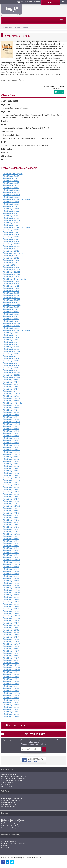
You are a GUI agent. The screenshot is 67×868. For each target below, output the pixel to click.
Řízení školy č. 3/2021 (11, 288)
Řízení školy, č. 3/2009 (11, 609)
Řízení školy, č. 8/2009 (11, 597)
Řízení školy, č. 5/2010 (11, 576)
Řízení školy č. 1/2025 (11, 188)
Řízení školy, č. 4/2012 (11, 522)
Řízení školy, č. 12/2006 (12, 665)
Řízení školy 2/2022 (10, 265)
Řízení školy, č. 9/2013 (11, 485)
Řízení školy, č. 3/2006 (11, 686)
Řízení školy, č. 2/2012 (11, 527)
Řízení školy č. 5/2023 (11, 232)
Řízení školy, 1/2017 (10, 391)
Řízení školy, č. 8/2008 (11, 625)
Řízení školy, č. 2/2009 (11, 611)
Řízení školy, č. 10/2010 (12, 564)
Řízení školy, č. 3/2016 (11, 415)
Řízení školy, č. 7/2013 (11, 490)
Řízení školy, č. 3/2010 (11, 581)
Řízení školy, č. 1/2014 (11, 476)
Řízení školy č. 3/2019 (11, 340)
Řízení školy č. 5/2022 (11, 258)
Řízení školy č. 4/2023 (11, 235)
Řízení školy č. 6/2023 (11, 230)
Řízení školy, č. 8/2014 (11, 459)
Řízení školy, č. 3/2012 (11, 525)
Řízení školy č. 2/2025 (11, 712)
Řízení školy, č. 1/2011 (11, 557)
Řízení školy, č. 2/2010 (11, 583)
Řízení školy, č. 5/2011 (11, 548)
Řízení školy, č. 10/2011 (12, 536)
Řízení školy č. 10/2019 (12, 326)
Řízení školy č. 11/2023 (12, 221)
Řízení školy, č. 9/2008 (11, 623)
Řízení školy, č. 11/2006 (12, 667)
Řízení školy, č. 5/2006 (11, 681)
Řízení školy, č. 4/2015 (11, 440)
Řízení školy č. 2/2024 (11, 211)
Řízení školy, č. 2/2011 (11, 555)
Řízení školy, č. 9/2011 (11, 539)
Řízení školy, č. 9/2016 (11, 401)
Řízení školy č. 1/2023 (11, 242)
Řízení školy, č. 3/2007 (11, 663)
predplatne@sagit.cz (19, 822)
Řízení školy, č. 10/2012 (12, 508)
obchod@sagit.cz (20, 820)
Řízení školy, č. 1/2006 (11, 691)
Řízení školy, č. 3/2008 (11, 635)
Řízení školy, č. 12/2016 (12, 394)
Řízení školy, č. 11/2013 (12, 480)
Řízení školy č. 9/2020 (11, 302)
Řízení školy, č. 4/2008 (11, 632)
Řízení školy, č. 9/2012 (11, 511)
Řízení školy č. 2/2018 (11, 368)
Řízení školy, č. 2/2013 (11, 499)
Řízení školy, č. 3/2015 (11, 443)
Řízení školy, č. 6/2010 (11, 574)
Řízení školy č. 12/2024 (12, 190)
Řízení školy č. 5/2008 (11, 630)
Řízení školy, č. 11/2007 (12, 644)
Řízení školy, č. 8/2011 (11, 541)
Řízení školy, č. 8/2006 (11, 674)
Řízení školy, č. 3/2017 (11, 387)
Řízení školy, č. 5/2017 (11, 382)
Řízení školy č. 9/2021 (11, 277)
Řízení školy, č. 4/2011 (11, 550)
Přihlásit (44, 749)
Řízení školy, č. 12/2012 (12, 504)
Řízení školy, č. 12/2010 (12, 560)
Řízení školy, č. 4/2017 (11, 384)
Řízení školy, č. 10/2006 (12, 670)
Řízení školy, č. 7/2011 (11, 543)
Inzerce (5, 845)
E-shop (17, 27)
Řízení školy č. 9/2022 (11, 251)
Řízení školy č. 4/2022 (11, 260)
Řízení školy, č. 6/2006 (11, 679)
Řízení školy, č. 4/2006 (11, 684)
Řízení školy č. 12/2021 (12, 270)
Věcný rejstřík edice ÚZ (17, 725)
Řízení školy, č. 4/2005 (11, 714)
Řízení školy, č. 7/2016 (11, 405)
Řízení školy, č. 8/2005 (11, 700)
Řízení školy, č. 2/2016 (11, 417)
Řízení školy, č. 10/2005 (12, 695)
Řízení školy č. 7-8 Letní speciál (15, 279)
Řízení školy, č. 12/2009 (12, 588)
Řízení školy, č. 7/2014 (11, 461)
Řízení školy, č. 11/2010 (12, 562)
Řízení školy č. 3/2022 (11, 263)
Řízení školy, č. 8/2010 (11, 569)
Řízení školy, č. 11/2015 (12, 424)
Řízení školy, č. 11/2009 (12, 590)
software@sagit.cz (14, 824)
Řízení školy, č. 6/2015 (11, 436)
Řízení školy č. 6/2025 (11, 176)
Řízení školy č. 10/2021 (12, 274)
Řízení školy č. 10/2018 (12, 352)
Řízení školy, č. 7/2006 (11, 677)
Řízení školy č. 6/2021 (11, 281)
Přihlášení (51, 2)
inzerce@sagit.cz (13, 828)
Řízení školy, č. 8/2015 (11, 431)
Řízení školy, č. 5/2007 (11, 658)
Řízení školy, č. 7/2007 (11, 653)
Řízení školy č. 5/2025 (11, 178)
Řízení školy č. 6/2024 (11, 202)
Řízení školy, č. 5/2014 (11, 466)
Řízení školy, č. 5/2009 (11, 604)
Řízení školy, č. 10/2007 (12, 646)
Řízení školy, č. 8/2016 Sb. (13, 403)
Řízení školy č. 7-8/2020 (12, 305)
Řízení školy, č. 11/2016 (12, 396)
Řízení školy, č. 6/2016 (11, 408)
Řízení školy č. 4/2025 (11, 181)
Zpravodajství (8, 740)
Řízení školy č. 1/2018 (11, 370)
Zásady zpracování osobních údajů (15, 843)
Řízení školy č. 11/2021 (12, 272)
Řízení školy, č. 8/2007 (11, 651)
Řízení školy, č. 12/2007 (12, 642)
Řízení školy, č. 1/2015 (11, 447)
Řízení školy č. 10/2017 (12, 377)
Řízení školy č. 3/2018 (11, 366)
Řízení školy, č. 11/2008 (12, 618)
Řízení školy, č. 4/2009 (11, 607)
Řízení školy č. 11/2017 (12, 375)
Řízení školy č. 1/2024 (11, 213)
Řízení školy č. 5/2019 (11, 335)
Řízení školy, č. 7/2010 (11, 571)
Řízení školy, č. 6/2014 (11, 464)
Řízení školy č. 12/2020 (12, 295)
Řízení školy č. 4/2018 (11, 363)
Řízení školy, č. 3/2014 (11, 471)
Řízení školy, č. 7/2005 (11, 702)
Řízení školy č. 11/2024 (12, 192)
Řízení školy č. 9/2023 (11, 225)
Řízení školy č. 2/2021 (11, 291)
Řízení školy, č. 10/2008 (12, 621)
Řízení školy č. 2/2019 (11, 342)
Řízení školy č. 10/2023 (12, 223)
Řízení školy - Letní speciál (13, 174)
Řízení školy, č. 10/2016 (12, 398)
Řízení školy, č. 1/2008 (11, 639)
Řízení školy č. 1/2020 (11, 319)
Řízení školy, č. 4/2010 (11, 578)
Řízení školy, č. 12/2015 (12, 422)
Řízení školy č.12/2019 (11, 321)
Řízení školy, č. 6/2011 (11, 546)
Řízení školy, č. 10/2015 (12, 426)
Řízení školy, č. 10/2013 (12, 483)
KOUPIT (61, 92)
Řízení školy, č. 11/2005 (12, 693)
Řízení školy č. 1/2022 (11, 267)
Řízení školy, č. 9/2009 (11, 595)
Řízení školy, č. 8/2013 (11, 487)
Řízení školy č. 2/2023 (11, 239)
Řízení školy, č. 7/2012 (11, 515)
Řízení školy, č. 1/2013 (11, 501)
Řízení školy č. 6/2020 (11, 307)
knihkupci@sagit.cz (15, 826)
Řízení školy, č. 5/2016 (11, 410)
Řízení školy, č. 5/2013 (11, 494)
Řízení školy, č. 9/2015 (11, 429)
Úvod (11, 27)
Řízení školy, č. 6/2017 (11, 380)
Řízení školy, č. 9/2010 (11, 567)
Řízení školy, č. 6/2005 (11, 705)
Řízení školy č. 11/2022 (12, 246)
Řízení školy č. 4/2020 (11, 312)
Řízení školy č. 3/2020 (11, 314)
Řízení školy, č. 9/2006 (11, 672)
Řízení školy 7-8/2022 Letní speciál (16, 253)
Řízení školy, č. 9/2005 (11, 698)
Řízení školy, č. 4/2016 (11, 412)
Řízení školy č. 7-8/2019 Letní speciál (17, 330)
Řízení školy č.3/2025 (11, 185)
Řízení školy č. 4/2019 (11, 337)
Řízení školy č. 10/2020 (12, 300)
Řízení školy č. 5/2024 (11, 204)
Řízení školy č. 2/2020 (11, 316)
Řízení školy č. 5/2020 (11, 309)
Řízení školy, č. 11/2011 (12, 534)
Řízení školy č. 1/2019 (11, 345)
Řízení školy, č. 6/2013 (11, 492)
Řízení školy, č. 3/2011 (11, 553)
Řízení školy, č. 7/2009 (11, 600)
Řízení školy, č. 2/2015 (11, 445)
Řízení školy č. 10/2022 (12, 249)
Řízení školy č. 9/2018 (11, 354)
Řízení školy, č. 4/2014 (11, 469)
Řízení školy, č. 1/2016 (11, 419)
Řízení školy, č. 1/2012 (11, 529)
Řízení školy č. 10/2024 (12, 195)
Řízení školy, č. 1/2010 (11, 585)
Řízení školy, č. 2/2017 (11, 389)
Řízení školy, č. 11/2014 (12, 452)
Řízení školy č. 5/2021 (11, 284)
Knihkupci (6, 847)
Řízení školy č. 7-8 (10, 356)
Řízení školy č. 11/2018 (12, 349)
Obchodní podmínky (10, 842)
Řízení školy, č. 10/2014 (12, 454)
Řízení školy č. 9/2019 (11, 328)
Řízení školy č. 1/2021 (11, 293)
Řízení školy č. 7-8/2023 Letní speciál (17, 228)
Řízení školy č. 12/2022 (12, 244)
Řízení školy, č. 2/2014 (11, 473)
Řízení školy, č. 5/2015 (11, 438)
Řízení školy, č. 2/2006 (11, 688)
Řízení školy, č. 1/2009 (11, 614)
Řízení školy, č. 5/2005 (11, 707)
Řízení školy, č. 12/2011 (12, 532)
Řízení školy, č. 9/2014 (11, 457)
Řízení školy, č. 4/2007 (11, 660)
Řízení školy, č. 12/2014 (12, 450)
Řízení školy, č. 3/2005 (11, 709)
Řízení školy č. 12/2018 (12, 347)
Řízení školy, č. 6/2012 (11, 518)
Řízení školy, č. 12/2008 (12, 616)
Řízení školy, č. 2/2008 (11, 637)
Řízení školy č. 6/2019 (11, 333)
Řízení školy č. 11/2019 (12, 323)
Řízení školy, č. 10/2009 (12, 593)
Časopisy (25, 27)
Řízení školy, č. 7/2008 (11, 628)
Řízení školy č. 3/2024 (11, 209)
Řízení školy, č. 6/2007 (11, 656)
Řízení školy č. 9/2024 (11, 197)
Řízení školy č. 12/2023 (12, 216)
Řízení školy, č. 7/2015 (11, 433)
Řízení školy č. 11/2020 (12, 298)
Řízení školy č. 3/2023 (11, 237)
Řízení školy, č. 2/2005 (11, 717)
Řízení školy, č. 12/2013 (12, 478)
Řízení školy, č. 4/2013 (11, 497)
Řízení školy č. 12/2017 (12, 373)
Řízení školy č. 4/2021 (11, 286)
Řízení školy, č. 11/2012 (12, 506)
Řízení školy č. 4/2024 (11, 206)
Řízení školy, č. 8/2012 (11, 513)
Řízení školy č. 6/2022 (11, 256)
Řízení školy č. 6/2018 (11, 359)
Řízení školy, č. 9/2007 (11, 649)
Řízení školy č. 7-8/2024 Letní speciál (17, 199)
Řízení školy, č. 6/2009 (11, 602)
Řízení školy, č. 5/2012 (11, 520)
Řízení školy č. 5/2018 (11, 361)
